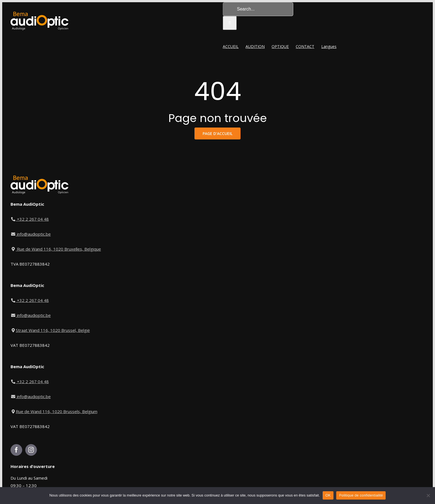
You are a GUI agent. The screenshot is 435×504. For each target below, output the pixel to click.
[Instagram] (31, 450)
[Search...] (258, 9)
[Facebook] (16, 450)
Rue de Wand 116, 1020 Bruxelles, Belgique (56, 249)
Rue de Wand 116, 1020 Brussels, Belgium (54, 411)
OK (328, 495)
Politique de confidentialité (361, 495)
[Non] (428, 495)
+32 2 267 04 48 (30, 219)
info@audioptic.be (31, 234)
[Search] (230, 23)
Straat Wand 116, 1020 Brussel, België (50, 330)
